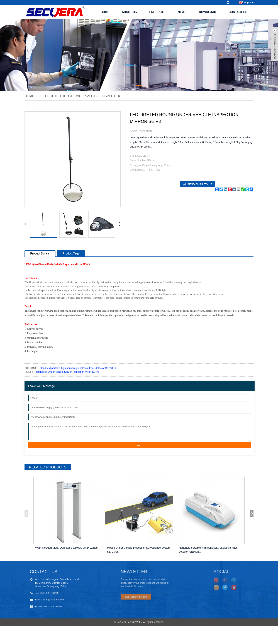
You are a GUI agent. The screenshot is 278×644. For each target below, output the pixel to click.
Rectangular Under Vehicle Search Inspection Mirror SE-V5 (66, 372)
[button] (139, 86)
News (182, 12)
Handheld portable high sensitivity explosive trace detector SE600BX (78, 368)
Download (208, 12)
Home (105, 12)
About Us (129, 12)
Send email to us (200, 184)
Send (140, 445)
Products (157, 12)
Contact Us (238, 12)
